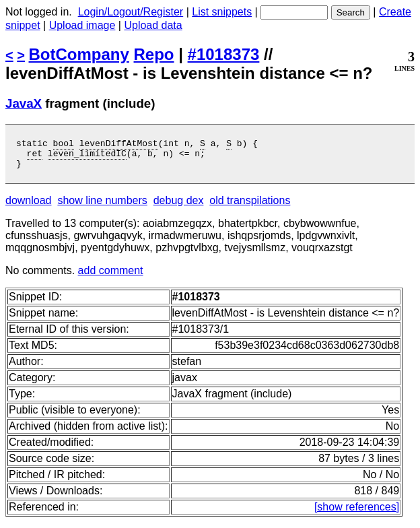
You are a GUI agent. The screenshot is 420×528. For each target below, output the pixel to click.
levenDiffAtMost (119, 145)
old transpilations (250, 206)
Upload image (82, 25)
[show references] (357, 513)
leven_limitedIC (87, 157)
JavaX (24, 103)
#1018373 (224, 54)
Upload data (153, 25)
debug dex (179, 206)
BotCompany (79, 54)
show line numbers (102, 206)
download (29, 206)
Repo (154, 54)
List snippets (222, 12)
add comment (111, 276)
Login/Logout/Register (131, 12)
